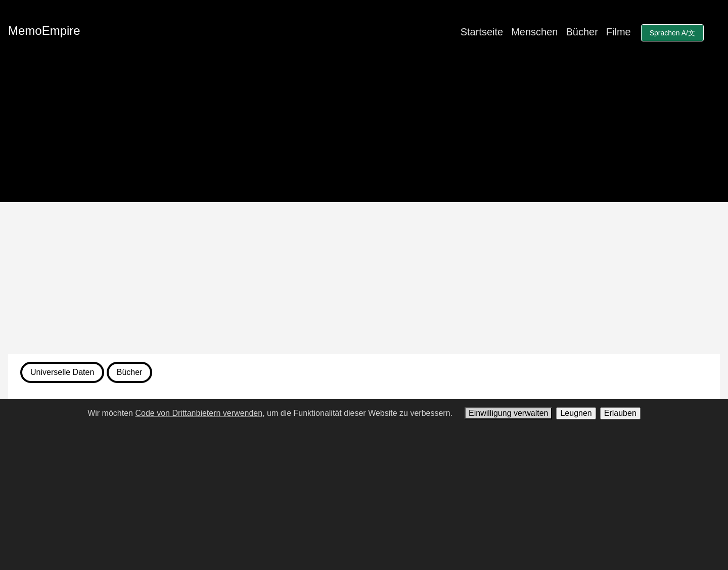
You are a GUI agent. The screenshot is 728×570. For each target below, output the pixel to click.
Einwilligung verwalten (508, 413)
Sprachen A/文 (672, 33)
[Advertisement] (364, 278)
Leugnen (576, 413)
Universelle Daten (62, 372)
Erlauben (620, 413)
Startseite (482, 32)
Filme (619, 32)
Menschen (534, 32)
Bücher (582, 32)
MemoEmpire (44, 31)
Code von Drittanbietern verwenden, (200, 413)
